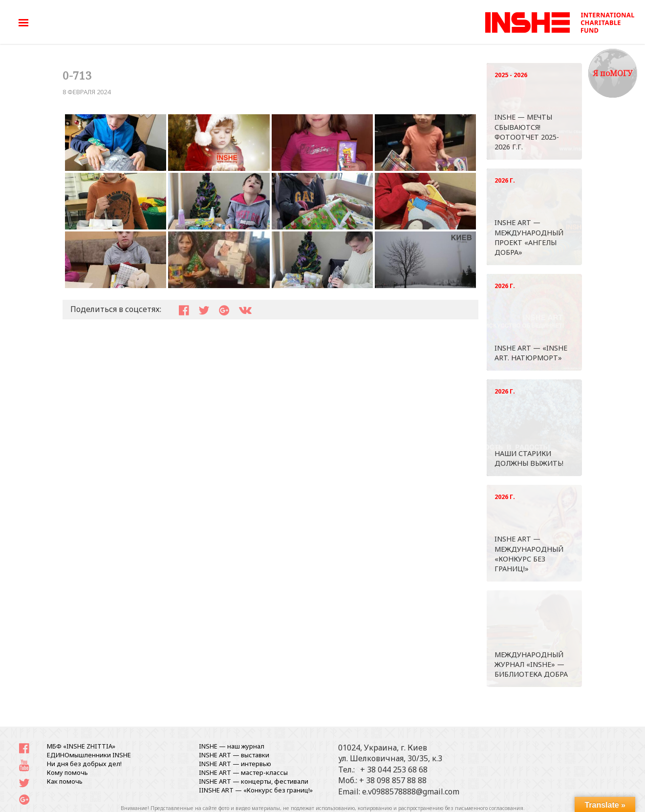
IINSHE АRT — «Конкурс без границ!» (256, 790)
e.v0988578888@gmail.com (411, 791)
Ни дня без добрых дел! (84, 764)
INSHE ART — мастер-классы (243, 772)
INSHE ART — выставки (234, 755)
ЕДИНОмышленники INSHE (89, 755)
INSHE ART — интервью (235, 764)
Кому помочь (67, 772)
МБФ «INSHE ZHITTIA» (81, 746)
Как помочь (65, 781)
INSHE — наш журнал (232, 746)
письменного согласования (489, 808)
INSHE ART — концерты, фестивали (254, 781)
